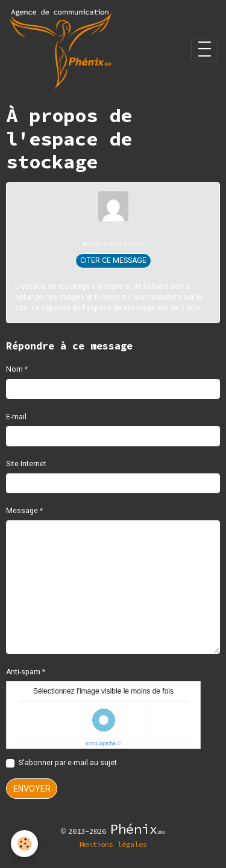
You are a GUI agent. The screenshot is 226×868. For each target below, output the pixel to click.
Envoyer (32, 789)
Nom (14, 369)
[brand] (63, 49)
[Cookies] (24, 844)
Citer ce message (113, 260)
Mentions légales (113, 844)
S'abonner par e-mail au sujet (68, 763)
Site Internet (26, 464)
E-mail (16, 417)
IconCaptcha (101, 743)
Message (22, 511)
